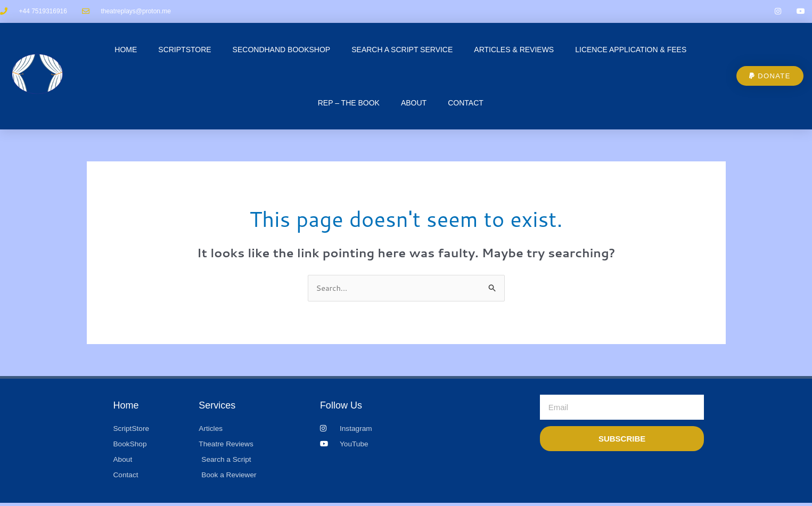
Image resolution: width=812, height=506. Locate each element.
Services (217, 407)
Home (126, 51)
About (414, 104)
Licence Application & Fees (631, 51)
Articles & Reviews (514, 51)
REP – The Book (349, 104)
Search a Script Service (402, 51)
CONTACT (466, 104)
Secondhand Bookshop (282, 51)
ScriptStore (184, 51)
